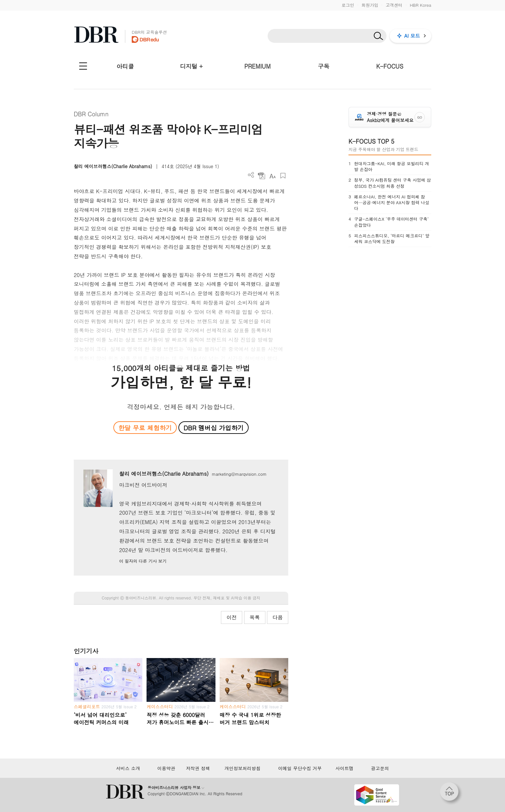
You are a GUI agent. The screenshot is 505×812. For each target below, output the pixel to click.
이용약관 (166, 768)
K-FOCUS (390, 66)
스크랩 (283, 176)
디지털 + (191, 66)
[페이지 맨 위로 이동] (451, 794)
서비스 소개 (128, 768)
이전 (232, 617)
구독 (324, 66)
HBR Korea (420, 5)
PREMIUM (258, 66)
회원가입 (370, 5)
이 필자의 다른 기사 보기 (143, 561)
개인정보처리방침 (243, 768)
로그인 (348, 5)
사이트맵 (344, 768)
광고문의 (380, 768)
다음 (278, 617)
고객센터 (394, 5)
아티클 (125, 66)
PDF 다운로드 (262, 176)
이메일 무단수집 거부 (300, 768)
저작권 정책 (198, 768)
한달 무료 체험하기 (145, 428)
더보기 (251, 175)
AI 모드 (412, 36)
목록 (255, 617)
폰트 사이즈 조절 (272, 176)
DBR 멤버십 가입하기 (214, 428)
